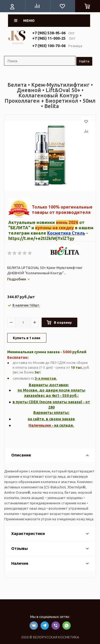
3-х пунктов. (46, 378)
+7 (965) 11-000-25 (49, 38)
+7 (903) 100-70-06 (49, 46)
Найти (84, 61)
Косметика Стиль (66, 233)
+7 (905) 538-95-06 (49, 33)
